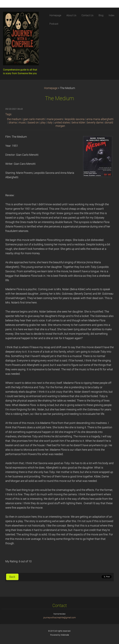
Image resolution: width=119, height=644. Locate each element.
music (22, 123)
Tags (8, 114)
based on (33, 123)
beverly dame (95, 123)
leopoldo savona (75, 119)
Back (12, 577)
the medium (14, 119)
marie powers (55, 119)
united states (62, 123)
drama (13, 123)
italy (50, 123)
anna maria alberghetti (100, 119)
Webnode (65, 635)
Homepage (51, 88)
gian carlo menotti (34, 119)
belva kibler (78, 123)
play (43, 123)
